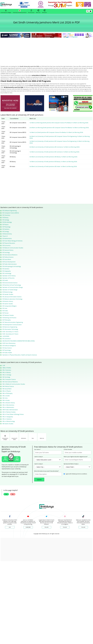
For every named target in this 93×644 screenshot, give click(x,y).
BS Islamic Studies (8, 304)
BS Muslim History (8, 301)
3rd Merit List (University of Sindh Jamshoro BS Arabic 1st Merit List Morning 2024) (53, 166)
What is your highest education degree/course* (76, 457)
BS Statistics (6, 229)
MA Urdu (5, 398)
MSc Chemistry (7, 370)
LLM (4, 365)
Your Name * (37, 449)
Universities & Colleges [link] (6, 11)
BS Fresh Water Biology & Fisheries (12, 241)
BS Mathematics (7, 238)
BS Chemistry (6, 215)
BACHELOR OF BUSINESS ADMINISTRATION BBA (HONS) (19, 341)
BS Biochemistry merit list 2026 (14, 87)
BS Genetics (6, 269)
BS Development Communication (12, 325)
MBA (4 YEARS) (7, 368)
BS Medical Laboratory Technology (12, 299)
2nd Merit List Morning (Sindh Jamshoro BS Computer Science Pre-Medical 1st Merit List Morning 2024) (59, 128)
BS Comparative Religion (10, 306)
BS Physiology (6, 227)
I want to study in (38, 457)
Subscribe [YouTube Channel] (28, 527)
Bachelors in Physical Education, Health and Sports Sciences (20, 355)
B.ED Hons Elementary (9, 343)
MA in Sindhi (6, 396)
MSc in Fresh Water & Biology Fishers (13, 414)
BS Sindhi (5, 280)
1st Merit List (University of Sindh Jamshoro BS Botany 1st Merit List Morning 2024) (53, 162)
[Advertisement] (46, 50)
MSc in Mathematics (8, 407)
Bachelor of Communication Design (13, 287)
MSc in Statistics (7, 419)
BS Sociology (6, 252)
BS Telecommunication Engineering (13, 322)
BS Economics (6, 245)
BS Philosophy (7, 320)
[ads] (10, 103)
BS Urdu (5, 308)
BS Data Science (7, 348)
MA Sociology (6, 377)
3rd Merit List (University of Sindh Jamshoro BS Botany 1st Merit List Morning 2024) (53, 157)
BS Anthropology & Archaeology (12, 266)
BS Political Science (8, 257)
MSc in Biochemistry (8, 405)
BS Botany (5, 218)
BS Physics (6, 225)
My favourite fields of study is (71, 464)
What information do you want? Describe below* (46, 471)
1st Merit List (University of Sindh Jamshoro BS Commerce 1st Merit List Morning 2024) (54, 152)
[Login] (91, 11)
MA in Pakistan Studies (9, 412)
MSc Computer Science (9, 379)
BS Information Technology (10, 329)
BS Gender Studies (8, 294)
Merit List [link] (38, 11)
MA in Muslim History (9, 403)
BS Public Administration (10, 264)
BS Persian (6, 313)
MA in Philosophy (7, 393)
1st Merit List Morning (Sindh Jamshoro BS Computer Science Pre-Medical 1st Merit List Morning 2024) (59, 123)
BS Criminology (7, 273)
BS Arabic (5, 311)
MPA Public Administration (10, 410)
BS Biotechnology (7, 292)
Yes (6, 494)
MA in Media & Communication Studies (14, 384)
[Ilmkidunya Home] (9, 4)
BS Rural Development (9, 262)
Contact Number (68, 449)
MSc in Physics (7, 391)
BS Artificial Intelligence (9, 346)
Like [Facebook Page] (10, 527)
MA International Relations (10, 382)
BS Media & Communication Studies (13, 248)
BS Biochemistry (7, 234)
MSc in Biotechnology (9, 421)
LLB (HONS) (6, 336)
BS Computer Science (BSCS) (11, 213)
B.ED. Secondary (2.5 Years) (10, 334)
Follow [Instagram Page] (65, 527)
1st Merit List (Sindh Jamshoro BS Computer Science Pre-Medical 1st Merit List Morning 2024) (56, 132)
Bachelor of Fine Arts (8, 278)
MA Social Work (7, 389)
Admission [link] (44, 11)
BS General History (8, 250)
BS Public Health (7, 353)
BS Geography (7, 271)
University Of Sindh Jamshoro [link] (20, 11)
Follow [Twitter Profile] (46, 527)
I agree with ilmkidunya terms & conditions (76, 474)
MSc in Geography (8, 417)
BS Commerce (7, 339)
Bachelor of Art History (9, 276)
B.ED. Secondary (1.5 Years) (10, 332)
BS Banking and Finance (9, 318)
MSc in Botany (7, 372)
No (13, 494)
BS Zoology (6, 232)
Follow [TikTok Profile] (83, 527)
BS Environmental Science (10, 283)
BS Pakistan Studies (8, 315)
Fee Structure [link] (31, 11)
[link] (27, 5)
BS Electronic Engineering (10, 327)
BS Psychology (7, 350)
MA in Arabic (6, 400)
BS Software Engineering (10, 211)
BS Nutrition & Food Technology (12, 285)
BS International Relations (10, 255)
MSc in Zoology (7, 375)
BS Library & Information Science (12, 297)
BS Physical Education (9, 243)
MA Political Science (8, 386)
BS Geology (6, 220)
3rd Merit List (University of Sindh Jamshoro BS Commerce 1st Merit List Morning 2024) (54, 147)
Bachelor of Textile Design (10, 290)
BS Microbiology (7, 222)
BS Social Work (7, 259)
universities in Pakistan (39, 75)
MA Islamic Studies (8, 424)
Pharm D (5, 236)
